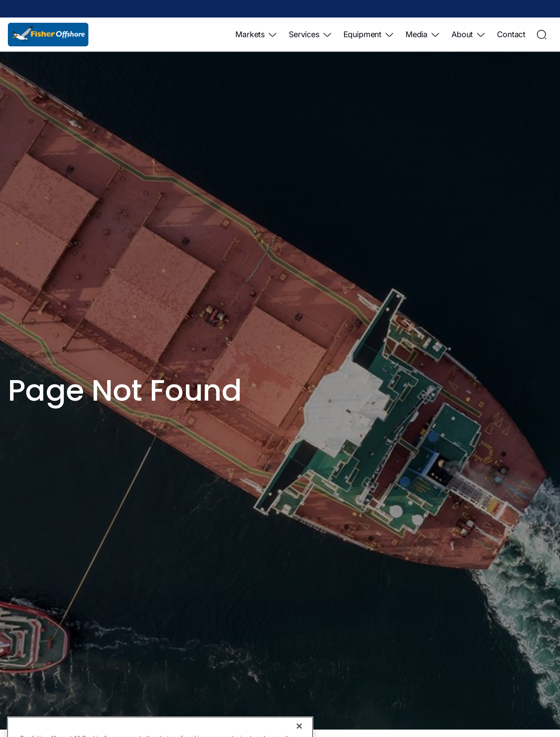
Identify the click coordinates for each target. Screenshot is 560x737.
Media (423, 35)
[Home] (48, 35)
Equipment (369, 35)
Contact (511, 34)
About (469, 35)
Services (311, 35)
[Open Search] (542, 35)
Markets (257, 35)
